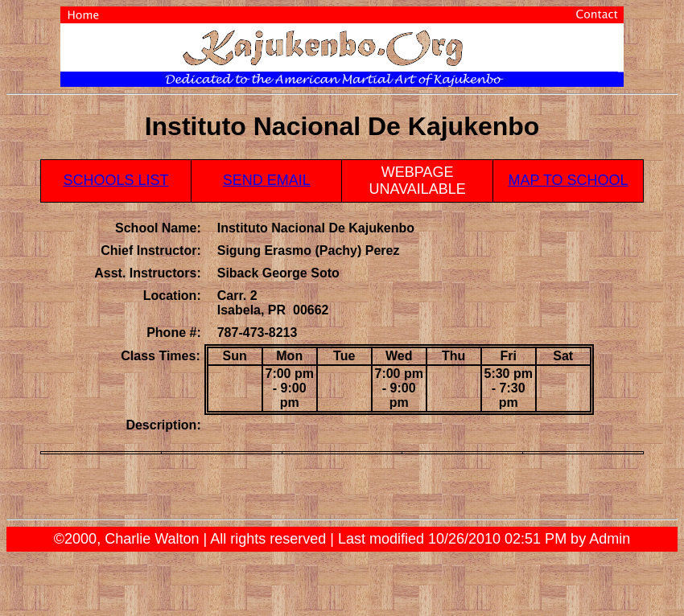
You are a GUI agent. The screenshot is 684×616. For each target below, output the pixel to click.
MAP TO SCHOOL (569, 180)
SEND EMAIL (267, 180)
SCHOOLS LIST (115, 180)
